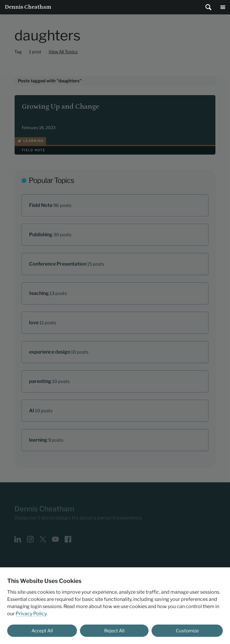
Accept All (42, 631)
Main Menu (223, 7)
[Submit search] (208, 7)
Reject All (114, 631)
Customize (187, 631)
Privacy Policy (31, 614)
